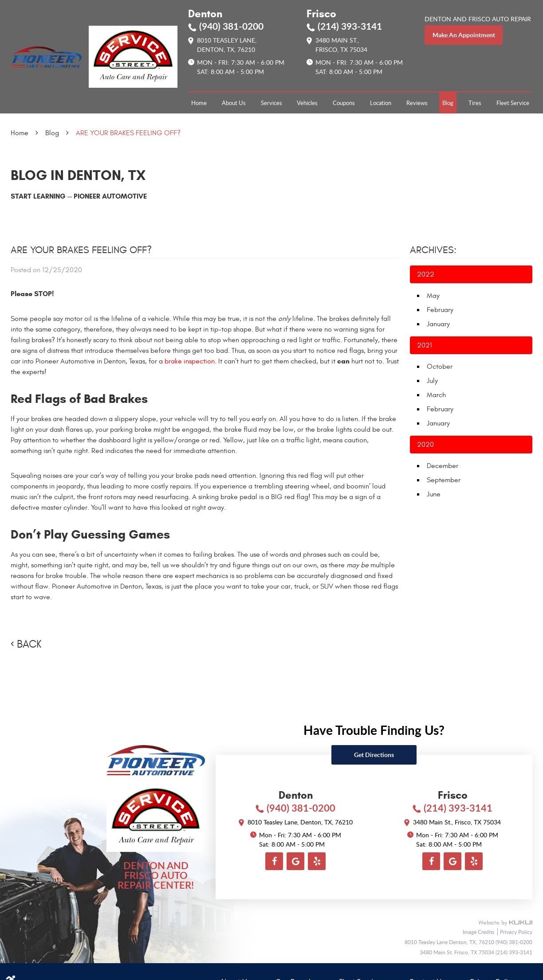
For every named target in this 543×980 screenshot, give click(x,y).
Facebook (274, 861)
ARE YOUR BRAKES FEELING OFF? (128, 133)
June (434, 494)
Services (271, 103)
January (438, 324)
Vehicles (307, 103)
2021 (425, 345)
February (440, 310)
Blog (448, 103)
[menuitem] (199, 103)
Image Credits (479, 932)
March (436, 395)
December (443, 466)
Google (295, 861)
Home (199, 103)
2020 (425, 445)
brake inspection (190, 361)
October (440, 367)
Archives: (433, 250)
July (432, 381)
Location (381, 103)
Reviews (417, 103)
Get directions (374, 755)
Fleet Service (513, 103)
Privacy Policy (516, 932)
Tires (475, 103)
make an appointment (464, 35)
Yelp (317, 861)
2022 (426, 274)
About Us (234, 103)
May (433, 296)
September (444, 480)
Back (29, 644)
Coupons (344, 103)
